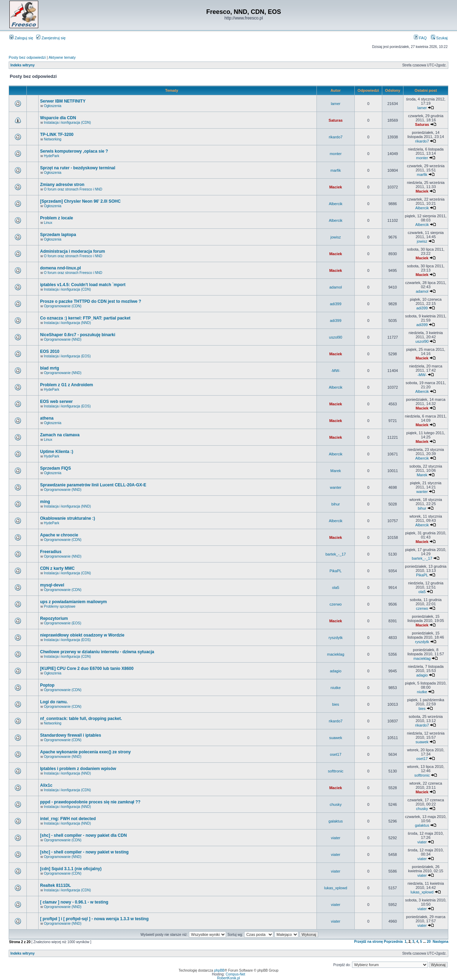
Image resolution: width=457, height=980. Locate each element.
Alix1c (46, 785)
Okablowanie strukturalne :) (67, 518)
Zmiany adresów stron (62, 185)
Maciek (336, 187)
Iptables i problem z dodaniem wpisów (78, 769)
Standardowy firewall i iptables (70, 735)
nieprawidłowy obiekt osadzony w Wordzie (82, 635)
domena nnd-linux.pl (60, 268)
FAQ (420, 38)
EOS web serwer (56, 402)
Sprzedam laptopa (58, 235)
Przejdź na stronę (368, 942)
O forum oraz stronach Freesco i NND (73, 189)
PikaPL (336, 571)
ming (45, 502)
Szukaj (439, 38)
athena (47, 418)
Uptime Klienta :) (57, 452)
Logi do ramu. (54, 702)
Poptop (47, 685)
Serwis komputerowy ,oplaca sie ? (74, 151)
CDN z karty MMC (57, 568)
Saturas (336, 120)
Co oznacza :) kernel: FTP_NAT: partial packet (85, 318)
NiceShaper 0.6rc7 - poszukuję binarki (78, 335)
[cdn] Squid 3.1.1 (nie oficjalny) (71, 869)
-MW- (336, 371)
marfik (336, 170)
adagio (336, 671)
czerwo (336, 604)
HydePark (51, 156)
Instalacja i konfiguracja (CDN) (67, 123)
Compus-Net (235, 974)
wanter (336, 487)
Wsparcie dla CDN (58, 118)
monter (336, 154)
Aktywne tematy (62, 57)
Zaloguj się (21, 38)
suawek (335, 738)
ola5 (336, 588)
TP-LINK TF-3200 (57, 135)
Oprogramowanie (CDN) (63, 306)
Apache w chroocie (59, 535)
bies (336, 704)
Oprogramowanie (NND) (63, 339)
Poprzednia (393, 942)
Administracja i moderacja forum (73, 251)
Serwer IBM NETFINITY (63, 101)
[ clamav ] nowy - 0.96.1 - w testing (74, 902)
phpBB (219, 970)
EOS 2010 (50, 351)
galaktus (336, 821)
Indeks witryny (22, 65)
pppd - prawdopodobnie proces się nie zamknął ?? (90, 802)
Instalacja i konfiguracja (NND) (67, 323)
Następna (440, 942)
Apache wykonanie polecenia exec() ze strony (85, 752)
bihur (336, 504)
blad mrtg (50, 368)
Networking (53, 139)
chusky (336, 804)
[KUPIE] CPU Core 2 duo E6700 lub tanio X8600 (87, 669)
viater (336, 838)
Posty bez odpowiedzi (27, 57)
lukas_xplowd (336, 888)
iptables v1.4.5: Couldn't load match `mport (83, 285)
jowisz (336, 237)
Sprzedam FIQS (55, 468)
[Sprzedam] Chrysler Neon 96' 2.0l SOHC (80, 201)
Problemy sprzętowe (60, 606)
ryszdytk (336, 638)
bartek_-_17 (336, 554)
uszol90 (336, 337)
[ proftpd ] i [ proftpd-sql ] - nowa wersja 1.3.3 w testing (94, 919)
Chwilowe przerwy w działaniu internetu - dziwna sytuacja (97, 652)
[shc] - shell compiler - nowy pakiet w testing (84, 852)
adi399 (336, 304)
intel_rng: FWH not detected (68, 819)
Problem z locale (57, 218)
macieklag (336, 654)
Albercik (335, 204)
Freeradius (51, 552)
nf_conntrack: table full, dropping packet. (81, 719)
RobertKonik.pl (228, 978)
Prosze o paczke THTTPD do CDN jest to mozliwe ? (91, 301)
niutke (335, 688)
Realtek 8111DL (55, 885)
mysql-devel (52, 585)
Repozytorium (54, 618)
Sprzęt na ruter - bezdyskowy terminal (78, 168)
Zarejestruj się (51, 38)
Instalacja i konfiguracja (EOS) (67, 356)
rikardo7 (336, 137)
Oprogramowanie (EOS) (62, 623)
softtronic (336, 771)
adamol (336, 287)
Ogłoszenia (53, 106)
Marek (336, 471)
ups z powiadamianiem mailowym (73, 602)
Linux (48, 223)
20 (429, 942)
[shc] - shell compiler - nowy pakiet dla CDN (83, 835)
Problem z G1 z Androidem (66, 385)
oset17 (336, 754)
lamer (336, 104)
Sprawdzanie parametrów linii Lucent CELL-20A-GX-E (93, 485)
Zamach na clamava (60, 435)
